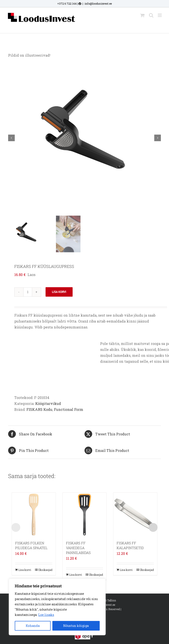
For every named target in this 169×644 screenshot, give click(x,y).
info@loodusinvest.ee (98, 4)
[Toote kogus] (28, 292)
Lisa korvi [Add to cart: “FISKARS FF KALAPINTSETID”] (126, 570)
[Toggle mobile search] (151, 15)
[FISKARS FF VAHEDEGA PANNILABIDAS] (85, 515)
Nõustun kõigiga (76, 626)
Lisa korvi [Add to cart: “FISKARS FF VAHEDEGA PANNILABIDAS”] (75, 575)
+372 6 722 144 (67, 4)
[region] (57, 607)
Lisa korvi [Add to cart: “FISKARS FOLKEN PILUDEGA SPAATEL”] (25, 570)
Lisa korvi (59, 292)
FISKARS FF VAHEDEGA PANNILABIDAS (78, 548)
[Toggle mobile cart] (142, 15)
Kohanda (33, 626)
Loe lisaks (46, 615)
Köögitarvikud (48, 403)
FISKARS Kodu (39, 409)
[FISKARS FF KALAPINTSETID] (135, 515)
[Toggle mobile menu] (160, 15)
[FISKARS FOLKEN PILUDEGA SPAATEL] (34, 515)
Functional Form (69, 409)
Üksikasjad (45, 570)
